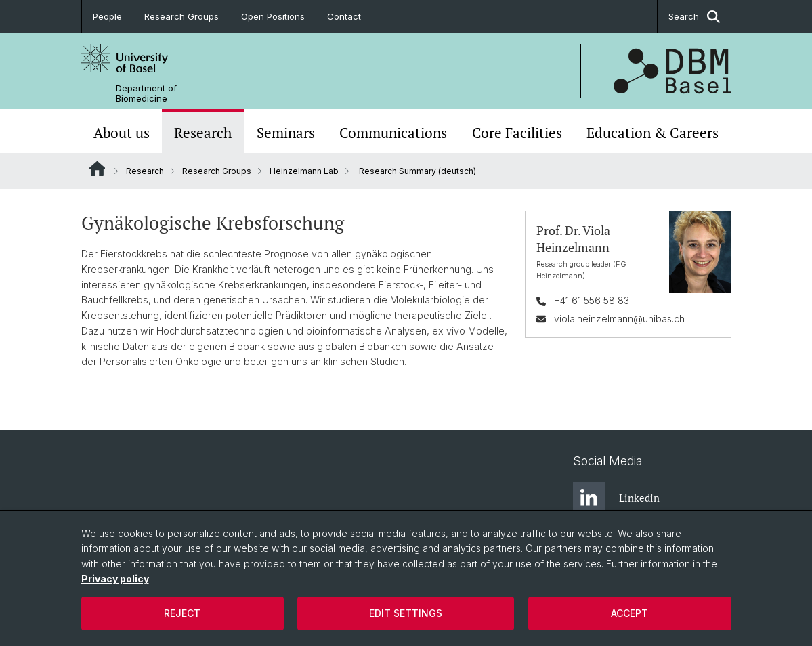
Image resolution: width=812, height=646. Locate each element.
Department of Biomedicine (146, 93)
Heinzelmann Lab (304, 171)
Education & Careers (653, 133)
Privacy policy (115, 579)
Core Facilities (517, 133)
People (107, 16)
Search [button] (694, 17)
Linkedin (616, 498)
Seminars (286, 133)
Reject (182, 613)
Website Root (97, 169)
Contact (344, 16)
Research (203, 133)
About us (122, 133)
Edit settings (406, 613)
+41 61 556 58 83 (591, 300)
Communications (393, 133)
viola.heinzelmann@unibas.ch (619, 319)
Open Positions (273, 16)
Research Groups (181, 16)
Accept (629, 613)
